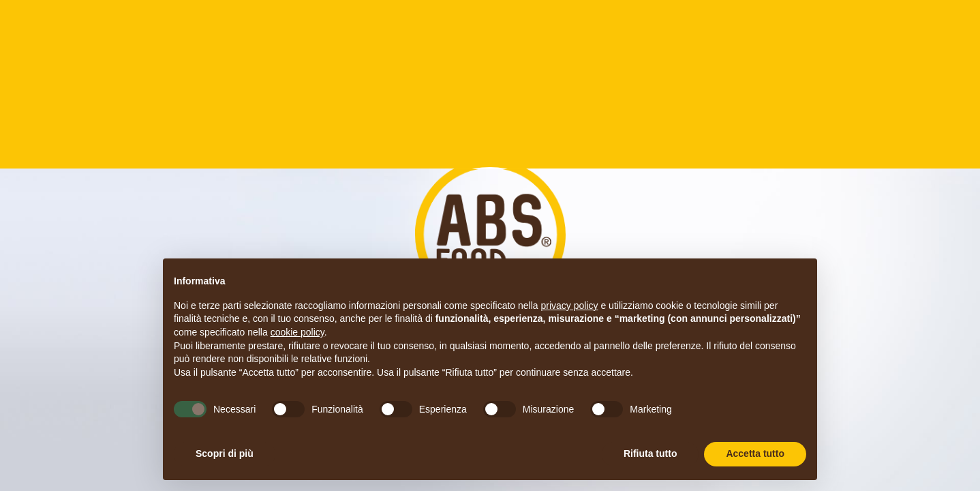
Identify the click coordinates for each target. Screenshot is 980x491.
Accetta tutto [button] (755, 453)
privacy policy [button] (570, 306)
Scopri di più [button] (225, 453)
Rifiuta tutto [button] (650, 453)
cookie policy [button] (297, 332)
